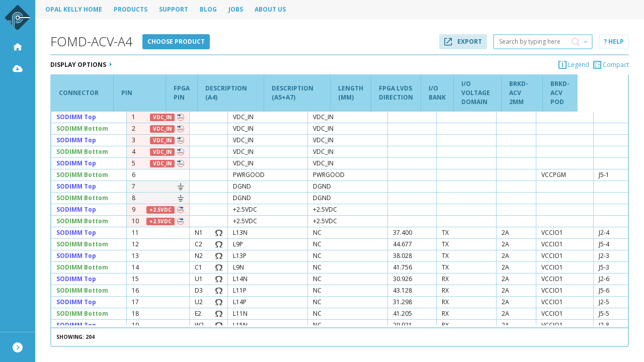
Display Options (81, 65)
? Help (614, 41)
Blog (208, 9)
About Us (270, 9)
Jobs (236, 9)
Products (131, 9)
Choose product (176, 41)
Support (174, 9)
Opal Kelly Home (74, 9)
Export (463, 41)
